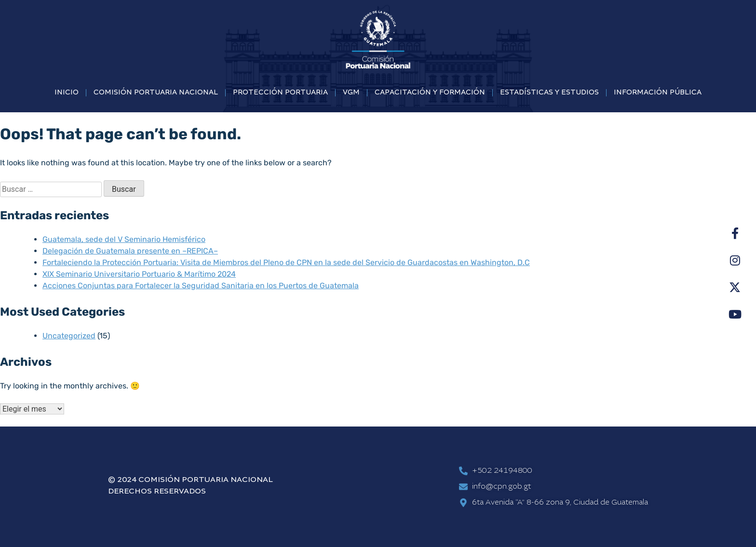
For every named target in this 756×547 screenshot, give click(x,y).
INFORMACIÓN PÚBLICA (658, 93)
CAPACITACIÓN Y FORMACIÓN (430, 93)
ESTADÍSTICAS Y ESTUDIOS (549, 93)
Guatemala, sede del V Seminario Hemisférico (124, 239)
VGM (351, 93)
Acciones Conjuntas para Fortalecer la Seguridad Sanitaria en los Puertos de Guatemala (201, 286)
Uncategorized (69, 336)
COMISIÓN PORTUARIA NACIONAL (156, 93)
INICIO (67, 93)
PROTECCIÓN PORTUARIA (280, 93)
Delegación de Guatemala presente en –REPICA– (130, 251)
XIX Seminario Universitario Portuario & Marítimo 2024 (139, 274)
